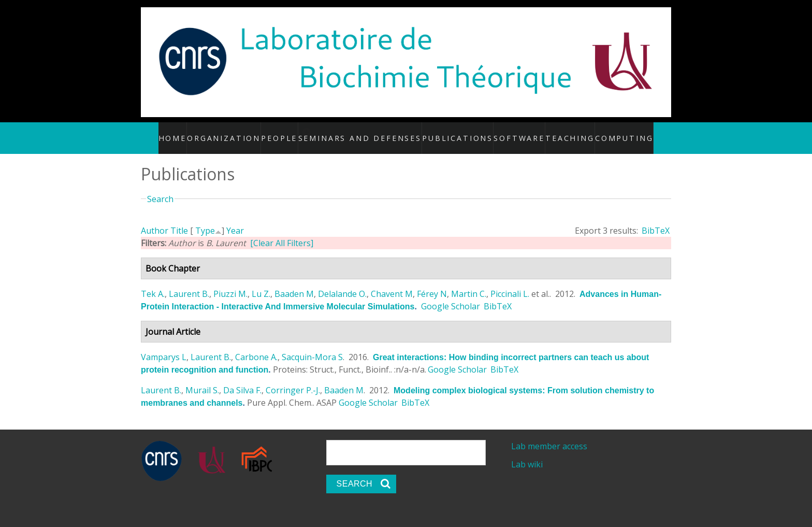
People (293, 132)
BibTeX (656, 220)
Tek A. (153, 283)
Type (205, 220)
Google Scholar (451, 295)
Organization (238, 132)
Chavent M (392, 283)
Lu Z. (261, 283)
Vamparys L (164, 346)
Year (235, 220)
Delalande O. (342, 283)
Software (512, 132)
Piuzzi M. (230, 283)
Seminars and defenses (375, 132)
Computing (612, 132)
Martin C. (469, 283)
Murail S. (202, 379)
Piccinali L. (510, 283)
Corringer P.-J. (293, 379)
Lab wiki (527, 453)
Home (189, 132)
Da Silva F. (242, 379)
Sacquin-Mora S (312, 346)
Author (155, 220)
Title (179, 220)
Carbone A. (256, 346)
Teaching (561, 132)
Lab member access (549, 435)
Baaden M (294, 283)
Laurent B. (189, 283)
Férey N (432, 283)
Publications (455, 132)
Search (160, 188)
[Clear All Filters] (282, 232)
